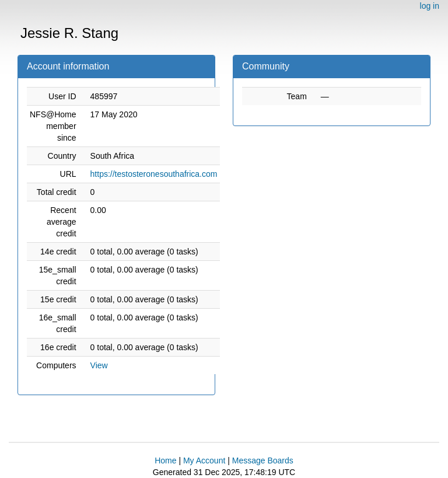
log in (430, 6)
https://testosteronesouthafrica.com (154, 174)
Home (165, 460)
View (99, 365)
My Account (204, 460)
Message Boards (263, 460)
